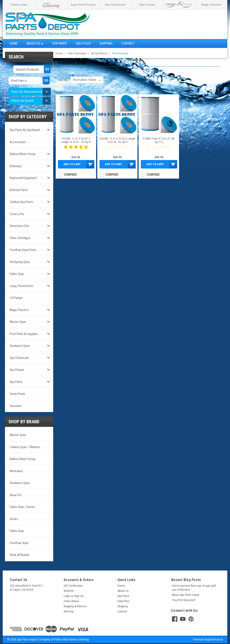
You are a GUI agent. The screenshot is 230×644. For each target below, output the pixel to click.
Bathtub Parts (19, 190)
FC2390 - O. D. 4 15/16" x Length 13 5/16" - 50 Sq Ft (76, 140)
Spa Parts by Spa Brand (25, 130)
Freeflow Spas (19, 543)
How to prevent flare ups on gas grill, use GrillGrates (194, 588)
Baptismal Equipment (23, 178)
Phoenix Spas (120, 53)
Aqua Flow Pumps (83, 5)
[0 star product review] (117, 150)
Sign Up (79, 596)
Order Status (71, 601)
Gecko (14, 519)
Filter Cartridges (20, 238)
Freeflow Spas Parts (23, 250)
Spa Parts (60, 43)
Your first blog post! (184, 600)
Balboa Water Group (23, 154)
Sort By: (63, 80)
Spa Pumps (147, 5)
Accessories (18, 142)
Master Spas (18, 322)
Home (13, 43)
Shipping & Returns (75, 606)
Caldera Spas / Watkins (25, 447)
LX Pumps (16, 298)
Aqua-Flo (16, 495)
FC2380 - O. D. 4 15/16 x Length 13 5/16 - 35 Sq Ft (117, 140)
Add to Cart (72, 164)
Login (67, 596)
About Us (35, 43)
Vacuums (16, 406)
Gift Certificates (73, 586)
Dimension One (19, 226)
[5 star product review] (76, 150)
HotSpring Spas (20, 262)
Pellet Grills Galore (65, 640)
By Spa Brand (99, 53)
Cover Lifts (17, 214)
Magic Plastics (211, 5)
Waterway (16, 471)
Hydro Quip (17, 274)
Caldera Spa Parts (21, 202)
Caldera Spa (19, 5)
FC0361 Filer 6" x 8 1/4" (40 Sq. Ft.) (159, 140)
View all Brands (20, 555)
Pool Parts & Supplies (24, 334)
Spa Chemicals (115, 5)
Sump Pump (17, 394)
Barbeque (16, 166)
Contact (128, 43)
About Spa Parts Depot (186, 595)
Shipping (106, 43)
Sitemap (69, 612)
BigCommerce (214, 640)
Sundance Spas (20, 346)
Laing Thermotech (21, 286)
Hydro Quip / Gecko (22, 507)
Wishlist (69, 591)
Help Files (83, 43)
